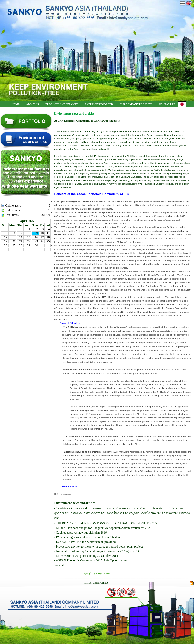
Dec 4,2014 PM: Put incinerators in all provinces (86, 542)
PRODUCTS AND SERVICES (62, 104)
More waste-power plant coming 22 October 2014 (87, 556)
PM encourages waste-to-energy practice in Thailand (89, 537)
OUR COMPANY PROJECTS (136, 104)
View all (59, 565)
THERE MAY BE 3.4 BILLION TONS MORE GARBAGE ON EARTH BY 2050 (107, 523)
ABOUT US (32, 104)
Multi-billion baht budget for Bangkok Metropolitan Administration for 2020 (104, 528)
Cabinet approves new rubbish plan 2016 (81, 533)
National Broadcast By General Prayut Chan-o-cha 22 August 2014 (98, 551)
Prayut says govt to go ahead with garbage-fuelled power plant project (100, 546)
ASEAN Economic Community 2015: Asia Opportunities (91, 560)
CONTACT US (167, 104)
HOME (16, 104)
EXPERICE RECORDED (99, 104)
